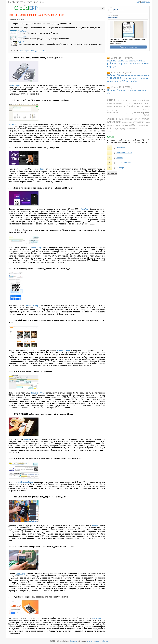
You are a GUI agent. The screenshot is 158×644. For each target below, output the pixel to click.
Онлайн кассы (135, 106)
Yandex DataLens (124, 163)
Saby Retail (23, 42)
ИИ (126, 103)
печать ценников (136, 110)
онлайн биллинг (144, 100)
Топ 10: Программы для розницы (32, 51)
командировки (142, 112)
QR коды (113, 128)
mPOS (146, 119)
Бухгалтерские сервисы (125, 100)
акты (110, 100)
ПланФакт (22, 37)
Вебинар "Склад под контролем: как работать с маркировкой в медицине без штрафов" (128, 63)
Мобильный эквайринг (115, 104)
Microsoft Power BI (124, 153)
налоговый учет (143, 125)
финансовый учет (129, 119)
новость (97, 641)
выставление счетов (139, 103)
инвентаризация (122, 125)
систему (90, 641)
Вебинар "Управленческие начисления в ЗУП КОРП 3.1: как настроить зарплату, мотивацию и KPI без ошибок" (128, 78)
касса (146, 109)
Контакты (74, 641)
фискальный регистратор (126, 113)
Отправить (112, 173)
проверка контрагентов (115, 116)
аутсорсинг (139, 122)
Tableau (120, 158)
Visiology (120, 168)
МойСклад (23, 31)
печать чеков (112, 113)
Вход (138, 2)
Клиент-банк (114, 122)
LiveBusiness (119, 10)
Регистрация (145, 2)
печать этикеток (125, 110)
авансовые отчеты (127, 122)
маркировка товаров (128, 129)
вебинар (105, 641)
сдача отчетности (116, 106)
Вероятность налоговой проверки (133, 116)
